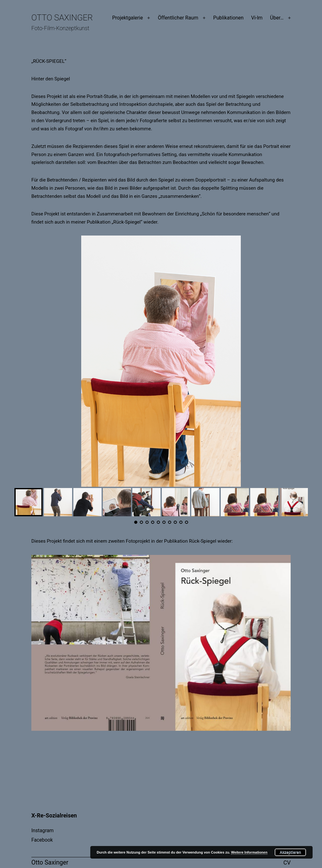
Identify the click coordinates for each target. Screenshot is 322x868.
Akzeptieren (290, 852)
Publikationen (228, 18)
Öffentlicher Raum (178, 18)
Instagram (42, 830)
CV (287, 863)
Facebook (42, 840)
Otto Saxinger (62, 18)
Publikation (175, 541)
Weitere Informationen (249, 852)
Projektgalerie (128, 18)
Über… (277, 18)
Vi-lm (257, 18)
